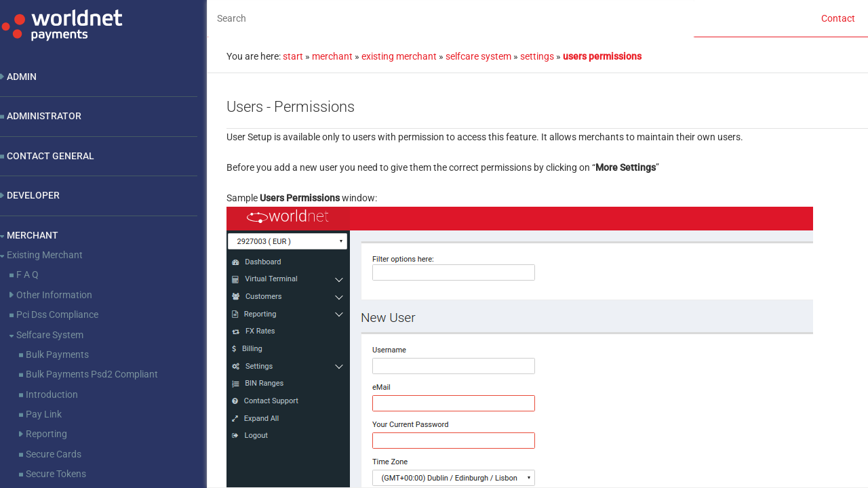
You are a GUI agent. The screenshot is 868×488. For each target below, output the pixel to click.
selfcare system (478, 56)
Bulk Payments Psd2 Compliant (92, 374)
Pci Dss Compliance (57, 314)
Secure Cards (54, 454)
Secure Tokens (56, 474)
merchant (332, 56)
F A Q (27, 274)
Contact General (51, 156)
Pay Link (44, 414)
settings (537, 56)
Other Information (54, 295)
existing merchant (399, 56)
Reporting (46, 434)
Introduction (52, 394)
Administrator (44, 116)
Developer (33, 195)
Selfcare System (50, 335)
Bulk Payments (57, 354)
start (293, 56)
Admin (22, 77)
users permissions (602, 56)
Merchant (33, 235)
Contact (838, 18)
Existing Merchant (45, 255)
